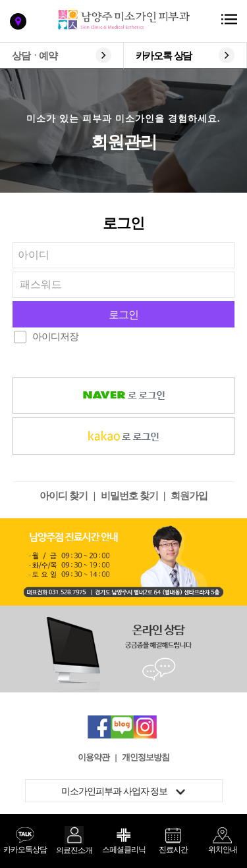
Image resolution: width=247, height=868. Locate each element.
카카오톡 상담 (164, 56)
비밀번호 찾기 (129, 495)
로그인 (123, 315)
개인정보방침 (146, 757)
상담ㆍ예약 (35, 56)
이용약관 (94, 757)
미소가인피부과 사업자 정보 (124, 791)
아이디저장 (55, 336)
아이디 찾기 (64, 495)
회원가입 (189, 495)
